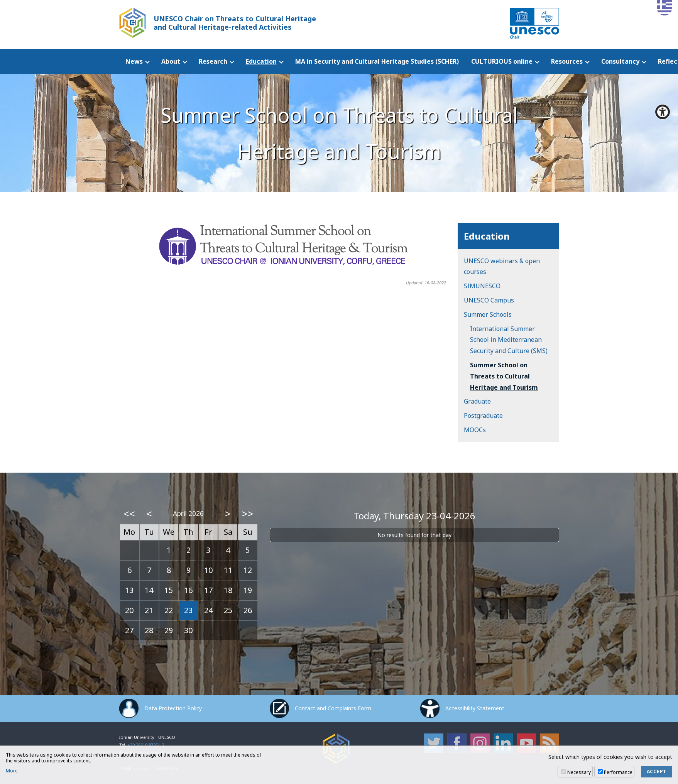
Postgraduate (483, 416)
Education (261, 61)
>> (248, 514)
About (171, 61)
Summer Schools (488, 314)
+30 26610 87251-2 (146, 745)
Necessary (579, 772)
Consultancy (620, 61)
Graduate (477, 401)
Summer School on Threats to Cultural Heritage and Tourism (504, 376)
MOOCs (475, 430)
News (134, 61)
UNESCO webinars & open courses (502, 266)
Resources (567, 61)
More (12, 771)
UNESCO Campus (489, 300)
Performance (618, 772)
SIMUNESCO (482, 286)
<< (129, 514)
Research (213, 61)
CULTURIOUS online (502, 61)
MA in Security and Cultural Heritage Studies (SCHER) (377, 61)
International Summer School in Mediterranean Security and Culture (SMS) (509, 340)
